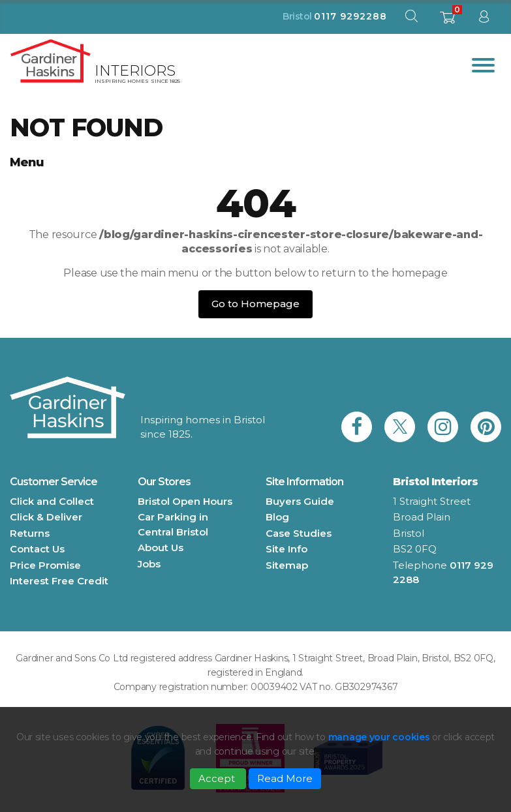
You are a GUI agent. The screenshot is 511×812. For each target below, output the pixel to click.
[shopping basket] (447, 21)
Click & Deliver (46, 517)
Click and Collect (52, 501)
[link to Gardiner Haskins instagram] (443, 427)
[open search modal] (411, 19)
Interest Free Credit (59, 581)
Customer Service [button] (54, 482)
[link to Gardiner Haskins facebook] (357, 427)
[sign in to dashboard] (484, 19)
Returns (30, 533)
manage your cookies (379, 737)
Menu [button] (27, 162)
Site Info (286, 549)
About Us (161, 548)
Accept (218, 778)
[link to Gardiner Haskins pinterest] (486, 427)
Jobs (149, 564)
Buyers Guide (300, 501)
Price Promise (45, 565)
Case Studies (299, 533)
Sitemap (287, 565)
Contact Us (37, 549)
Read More (285, 778)
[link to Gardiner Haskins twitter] (400, 427)
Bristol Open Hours (185, 501)
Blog (277, 517)
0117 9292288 (350, 16)
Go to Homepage (255, 304)
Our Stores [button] (164, 482)
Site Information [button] (304, 482)
